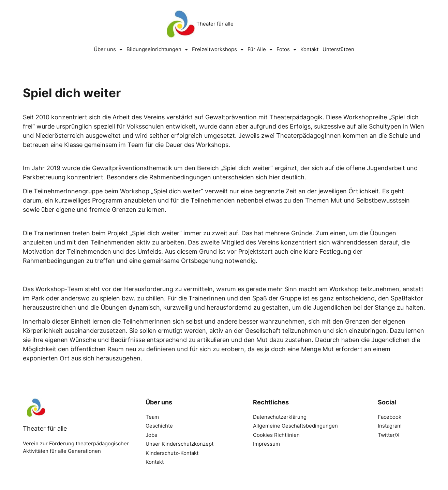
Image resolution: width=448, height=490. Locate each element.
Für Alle (260, 50)
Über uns (108, 50)
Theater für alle (215, 24)
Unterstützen (338, 49)
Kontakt (309, 49)
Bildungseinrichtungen (157, 50)
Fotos (286, 50)
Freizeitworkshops (218, 50)
